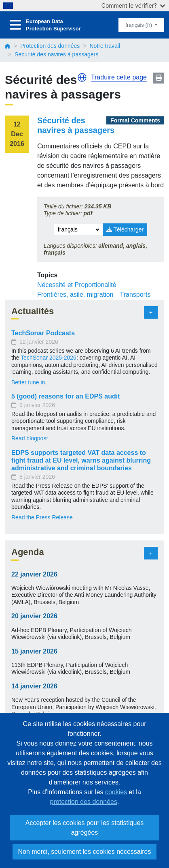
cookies (116, 792)
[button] (82, 77)
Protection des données (50, 46)
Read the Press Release (42, 517)
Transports (135, 295)
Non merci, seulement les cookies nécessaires (84, 852)
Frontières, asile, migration (75, 295)
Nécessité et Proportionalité (77, 285)
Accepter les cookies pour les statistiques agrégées (85, 828)
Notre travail (105, 46)
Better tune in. (29, 382)
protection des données (84, 802)
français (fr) (139, 25)
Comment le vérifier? (133, 5)
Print (159, 78)
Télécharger (125, 229)
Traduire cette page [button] (119, 77)
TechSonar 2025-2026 (49, 358)
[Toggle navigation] (15, 25)
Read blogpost (30, 438)
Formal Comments (135, 120)
